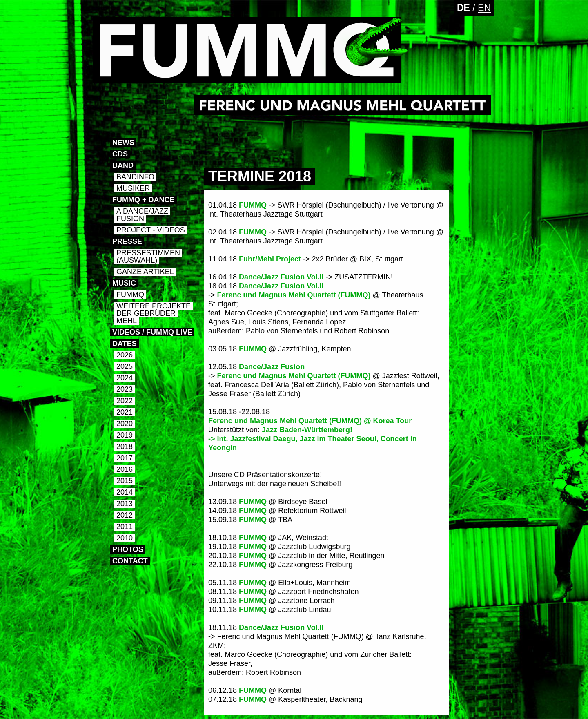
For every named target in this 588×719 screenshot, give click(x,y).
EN (484, 8)
